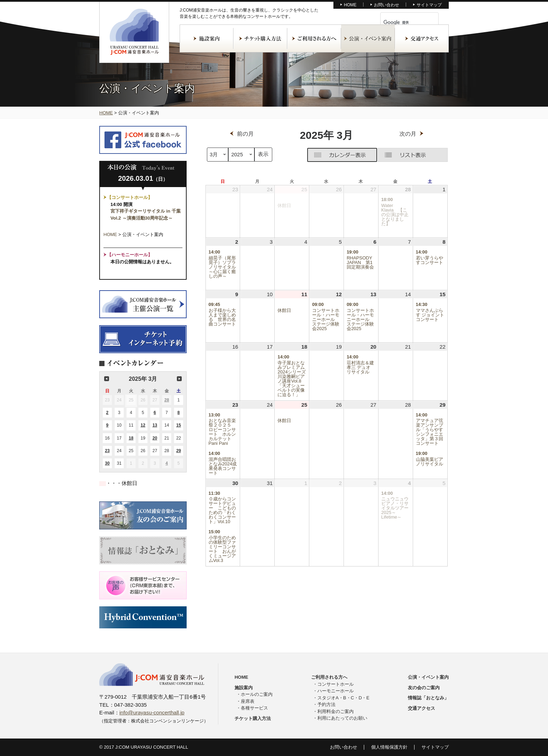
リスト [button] (413, 155)
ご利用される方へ (314, 38)
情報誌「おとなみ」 (428, 698)
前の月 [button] (107, 379)
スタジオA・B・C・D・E (343, 698)
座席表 (248, 701)
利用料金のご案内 (336, 711)
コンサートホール (336, 684)
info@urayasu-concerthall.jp (152, 712)
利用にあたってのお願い (342, 718)
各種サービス (254, 708)
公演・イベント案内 (368, 38)
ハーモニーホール (336, 691)
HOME (350, 5)
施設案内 (207, 38)
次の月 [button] (179, 379)
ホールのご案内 (257, 694)
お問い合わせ (387, 5)
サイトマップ (429, 5)
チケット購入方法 (260, 38)
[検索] (401, 22)
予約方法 (326, 704)
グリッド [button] (307, 156)
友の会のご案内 (424, 688)
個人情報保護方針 (389, 747)
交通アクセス (422, 38)
